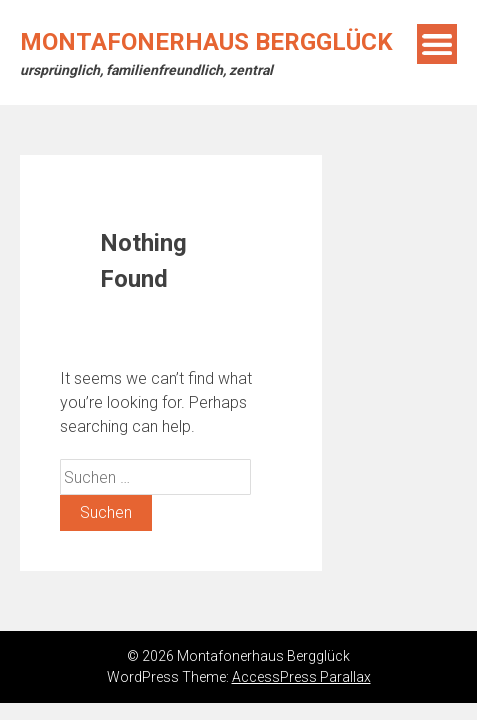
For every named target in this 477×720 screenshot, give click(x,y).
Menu (437, 44)
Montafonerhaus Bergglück (206, 42)
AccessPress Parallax (301, 677)
